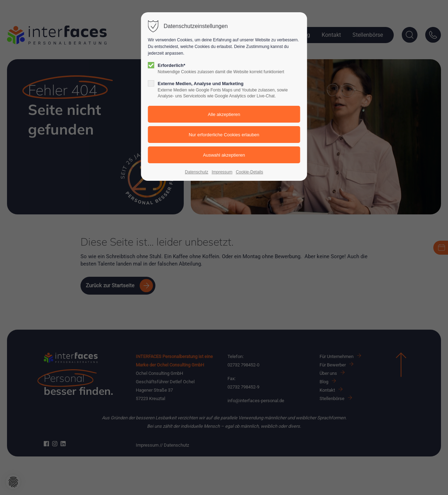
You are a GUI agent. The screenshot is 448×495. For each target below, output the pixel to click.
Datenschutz (197, 172)
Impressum (222, 172)
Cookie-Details (250, 172)
